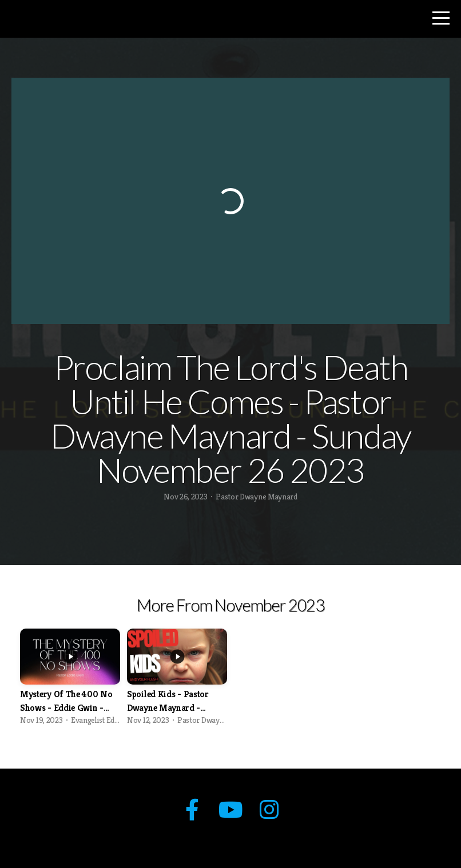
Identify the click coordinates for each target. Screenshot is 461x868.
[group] (70, 681)
